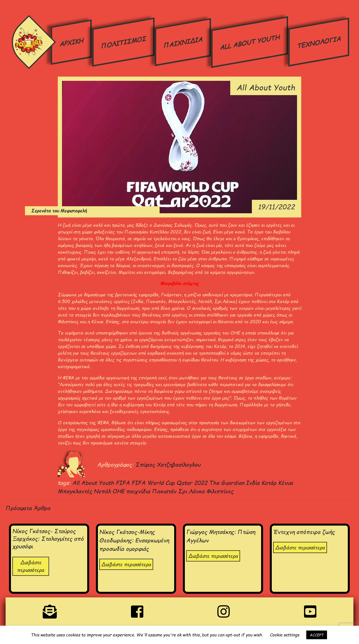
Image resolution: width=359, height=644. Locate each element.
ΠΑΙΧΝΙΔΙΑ (183, 42)
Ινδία (254, 483)
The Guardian (228, 483)
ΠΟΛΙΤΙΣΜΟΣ (123, 42)
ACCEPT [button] (317, 635)
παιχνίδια (139, 491)
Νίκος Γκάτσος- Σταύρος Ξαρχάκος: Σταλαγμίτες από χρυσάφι (48, 538)
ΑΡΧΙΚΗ (71, 42)
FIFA (124, 483)
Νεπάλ (103, 491)
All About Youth (94, 483)
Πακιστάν (165, 491)
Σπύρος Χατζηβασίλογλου (168, 464)
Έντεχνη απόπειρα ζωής (304, 532)
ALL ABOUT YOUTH (249, 42)
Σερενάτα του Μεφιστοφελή (49, 211)
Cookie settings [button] (285, 635)
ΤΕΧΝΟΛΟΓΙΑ (319, 42)
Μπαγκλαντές (76, 491)
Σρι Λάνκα (192, 491)
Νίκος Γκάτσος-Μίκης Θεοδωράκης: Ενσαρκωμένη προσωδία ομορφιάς (134, 540)
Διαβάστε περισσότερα (31, 566)
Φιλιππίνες (220, 491)
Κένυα (286, 483)
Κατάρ (270, 483)
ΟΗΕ (119, 491)
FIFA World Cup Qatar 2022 (170, 483)
